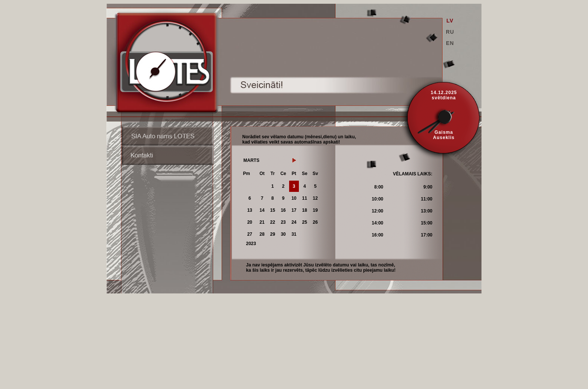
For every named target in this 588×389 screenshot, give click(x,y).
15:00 (427, 223)
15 (272, 210)
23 (283, 222)
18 (305, 210)
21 (262, 222)
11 (305, 198)
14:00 (377, 223)
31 (294, 234)
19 (315, 210)
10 (294, 198)
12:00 (377, 211)
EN (450, 43)
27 (250, 234)
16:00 (377, 235)
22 (272, 222)
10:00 (377, 199)
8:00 (379, 187)
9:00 (428, 187)
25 (305, 222)
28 (262, 234)
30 (283, 234)
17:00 (427, 235)
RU (450, 32)
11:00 (427, 199)
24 (294, 222)
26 (315, 222)
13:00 (427, 211)
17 (294, 210)
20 (250, 222)
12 (315, 198)
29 (272, 234)
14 (262, 210)
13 (250, 210)
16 (283, 210)
